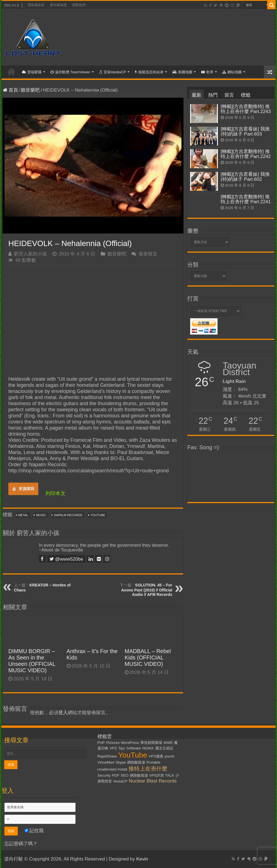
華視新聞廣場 (151, 743)
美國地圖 (182, 72)
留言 (229, 95)
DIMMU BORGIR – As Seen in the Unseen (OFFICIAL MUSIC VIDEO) (32, 661)
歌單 (207, 72)
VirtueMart (106, 762)
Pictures (113, 743)
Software (134, 748)
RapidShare (107, 756)
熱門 (213, 95)
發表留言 (148, 254)
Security (104, 775)
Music (41, 515)
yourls (170, 756)
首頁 (11, 71)
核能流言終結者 (149, 72)
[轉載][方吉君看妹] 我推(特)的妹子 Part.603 (245, 131)
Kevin (142, 859)
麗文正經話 (164, 748)
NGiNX (148, 748)
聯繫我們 (79, 5)
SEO (125, 775)
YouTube (98, 515)
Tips (122, 748)
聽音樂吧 (30, 90)
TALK (170, 775)
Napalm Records (68, 515)
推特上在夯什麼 (148, 769)
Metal (23, 515)
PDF (116, 775)
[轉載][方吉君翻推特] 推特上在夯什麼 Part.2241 (246, 199)
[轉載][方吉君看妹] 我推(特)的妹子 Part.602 (245, 177)
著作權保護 (58, 5)
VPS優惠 (156, 756)
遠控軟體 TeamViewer (70, 72)
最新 (197, 95)
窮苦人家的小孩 (30, 254)
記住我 (34, 831)
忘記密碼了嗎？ (21, 844)
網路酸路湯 (136, 762)
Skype (121, 762)
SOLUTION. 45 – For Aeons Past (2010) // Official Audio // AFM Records (147, 590)
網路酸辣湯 (139, 775)
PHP (101, 743)
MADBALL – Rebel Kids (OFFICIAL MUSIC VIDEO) (148, 658)
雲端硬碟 (32, 72)
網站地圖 (232, 72)
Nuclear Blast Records (153, 781)
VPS (113, 748)
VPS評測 (156, 775)
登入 (63, 713)
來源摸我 (23, 489)
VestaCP (120, 781)
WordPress (130, 743)
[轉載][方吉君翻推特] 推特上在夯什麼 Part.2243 (246, 109)
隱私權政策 (36, 5)
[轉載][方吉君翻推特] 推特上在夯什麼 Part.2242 (246, 154)
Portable (153, 762)
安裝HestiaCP (113, 72)
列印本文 (56, 493)
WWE (168, 743)
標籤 (246, 95)
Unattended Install (112, 769)
